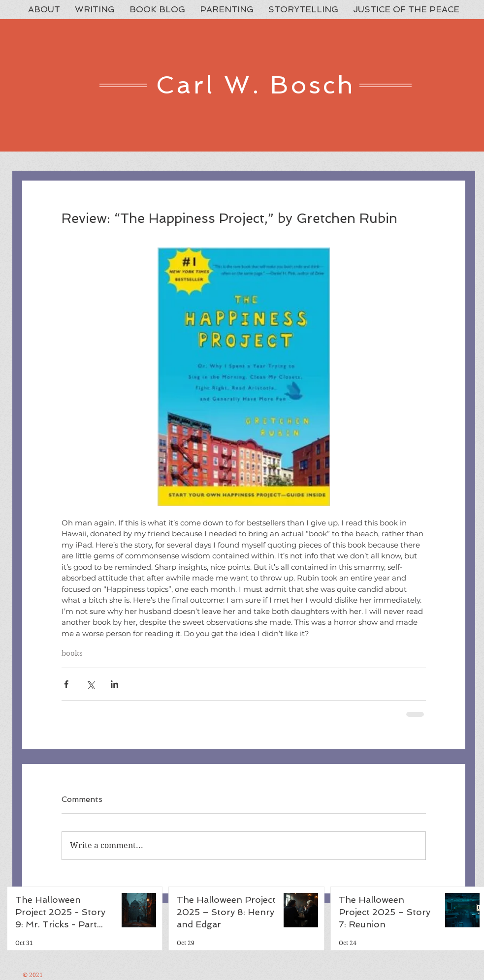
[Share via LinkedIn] (114, 684)
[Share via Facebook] (66, 684)
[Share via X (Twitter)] (90, 684)
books (72, 653)
